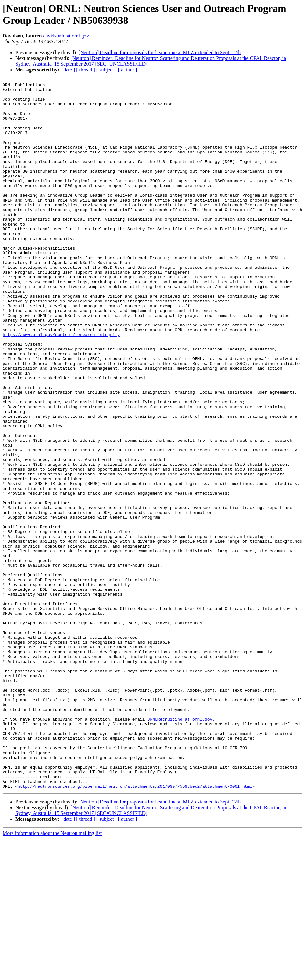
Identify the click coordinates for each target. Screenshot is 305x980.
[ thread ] (86, 70)
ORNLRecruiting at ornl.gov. (181, 847)
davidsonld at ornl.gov (66, 36)
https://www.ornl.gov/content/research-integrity (61, 385)
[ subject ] (107, 70)
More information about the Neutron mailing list (52, 974)
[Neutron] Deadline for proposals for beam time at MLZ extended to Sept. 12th (160, 52)
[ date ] (68, 70)
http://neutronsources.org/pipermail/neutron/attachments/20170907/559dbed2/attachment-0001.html (135, 927)
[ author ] (128, 70)
